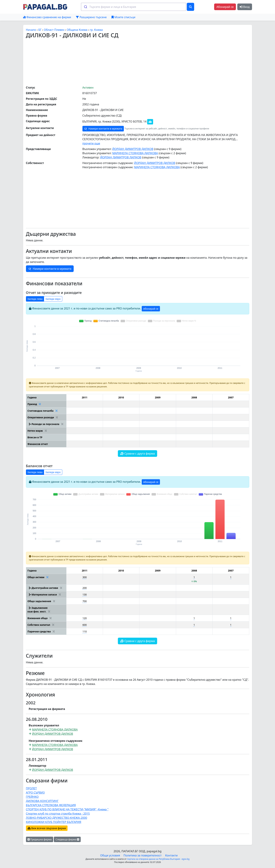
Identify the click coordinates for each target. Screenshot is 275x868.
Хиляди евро (53, 299)
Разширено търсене (91, 17)
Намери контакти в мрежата (103, 129)
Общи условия (110, 855)
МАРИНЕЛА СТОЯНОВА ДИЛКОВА (135, 153)
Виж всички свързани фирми (47, 828)
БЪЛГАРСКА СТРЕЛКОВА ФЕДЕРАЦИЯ (51, 805)
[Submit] (85, 7)
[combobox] (134, 7)
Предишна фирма (40, 839)
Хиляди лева (35, 299)
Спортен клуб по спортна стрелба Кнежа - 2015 (58, 814)
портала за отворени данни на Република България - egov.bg (158, 859)
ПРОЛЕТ (31, 788)
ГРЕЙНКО (32, 797)
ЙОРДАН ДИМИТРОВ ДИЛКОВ (133, 149)
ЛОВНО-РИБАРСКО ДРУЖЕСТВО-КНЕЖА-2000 (57, 818)
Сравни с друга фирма (137, 454)
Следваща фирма (67, 839)
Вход (245, 7)
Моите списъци (123, 17)
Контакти (171, 855)
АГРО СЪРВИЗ (35, 793)
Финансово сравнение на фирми (47, 17)
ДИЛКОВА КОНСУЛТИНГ (42, 801)
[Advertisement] (137, 62)
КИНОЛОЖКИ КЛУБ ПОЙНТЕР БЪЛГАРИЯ (54, 822)
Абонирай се (225, 7)
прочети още (91, 143)
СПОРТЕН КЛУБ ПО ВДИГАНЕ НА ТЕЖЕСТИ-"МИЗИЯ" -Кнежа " (67, 809)
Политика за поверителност (142, 855)
